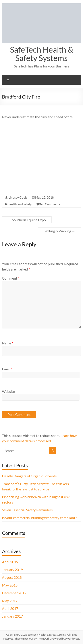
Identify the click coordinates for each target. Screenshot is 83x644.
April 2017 (10, 608)
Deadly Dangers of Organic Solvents (29, 476)
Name (8, 343)
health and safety (20, 204)
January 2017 (12, 616)
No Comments (50, 204)
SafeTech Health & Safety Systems (42, 54)
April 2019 (10, 562)
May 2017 (10, 601)
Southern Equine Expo (27, 220)
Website (8, 391)
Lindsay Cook (18, 197)
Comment (11, 278)
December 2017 (14, 593)
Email (7, 369)
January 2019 (12, 570)
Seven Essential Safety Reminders (27, 510)
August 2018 (12, 577)
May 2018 (10, 585)
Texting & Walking (60, 231)
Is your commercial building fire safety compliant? (39, 518)
